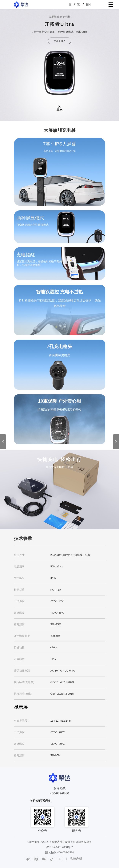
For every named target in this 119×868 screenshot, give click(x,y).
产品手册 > (59, 41)
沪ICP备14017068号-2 (59, 847)
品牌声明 (76, 859)
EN (88, 5)
